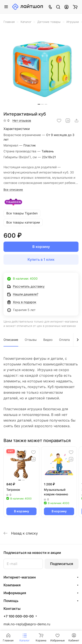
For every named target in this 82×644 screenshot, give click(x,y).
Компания (12, 585)
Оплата (64, 340)
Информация (15, 593)
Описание (11, 340)
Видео (48, 340)
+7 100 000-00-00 (19, 616)
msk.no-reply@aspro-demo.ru (27, 624)
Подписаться (62, 564)
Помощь (11, 601)
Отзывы (31, 340)
